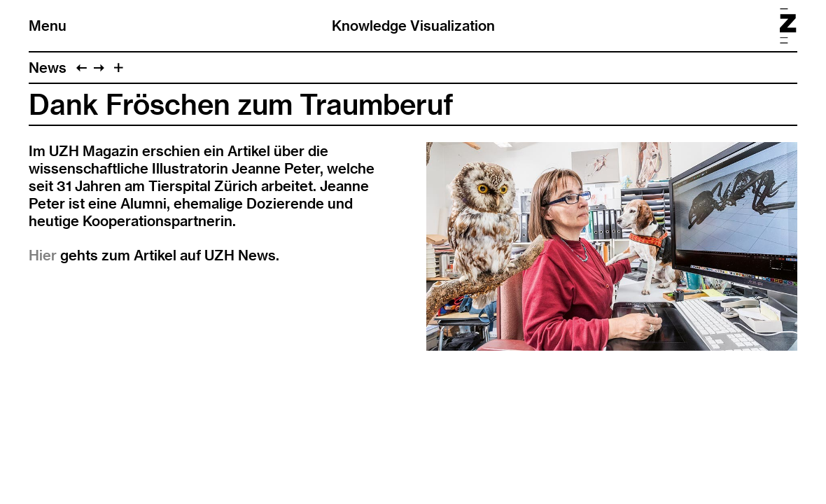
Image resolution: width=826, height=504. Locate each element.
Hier (43, 255)
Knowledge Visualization (413, 26)
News (48, 68)
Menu (48, 26)
